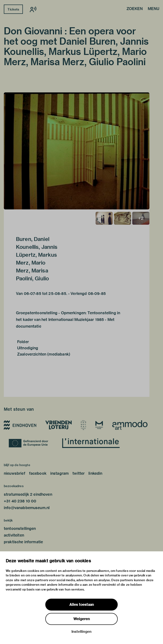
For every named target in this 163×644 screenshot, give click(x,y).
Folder (23, 342)
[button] (77, 151)
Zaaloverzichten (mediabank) (44, 354)
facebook (38, 473)
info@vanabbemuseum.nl (27, 508)
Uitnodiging (28, 348)
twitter (79, 473)
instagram (59, 473)
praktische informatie (23, 542)
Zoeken (135, 9)
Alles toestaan (82, 605)
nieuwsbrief (15, 473)
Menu (153, 9)
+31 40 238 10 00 (20, 501)
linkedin (95, 473)
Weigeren (82, 619)
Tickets (13, 9)
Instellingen (81, 632)
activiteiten (14, 535)
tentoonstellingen (20, 529)
